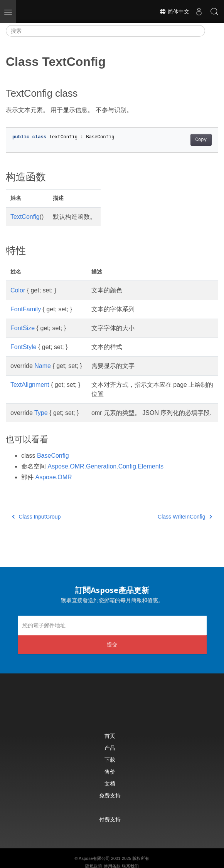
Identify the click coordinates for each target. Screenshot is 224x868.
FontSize (23, 328)
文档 (110, 783)
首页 (110, 736)
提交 (112, 644)
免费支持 (110, 795)
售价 (110, 771)
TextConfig (25, 217)
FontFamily (26, 309)
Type (41, 413)
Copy (201, 140)
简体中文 (174, 12)
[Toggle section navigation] (212, 31)
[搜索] (105, 31)
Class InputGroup (36, 517)
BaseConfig (53, 456)
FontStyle (24, 347)
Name (43, 366)
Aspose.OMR (53, 477)
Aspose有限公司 (94, 858)
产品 (110, 748)
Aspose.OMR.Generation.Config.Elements (105, 466)
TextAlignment (30, 385)
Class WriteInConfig (185, 517)
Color (18, 290)
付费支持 (110, 819)
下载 (110, 760)
